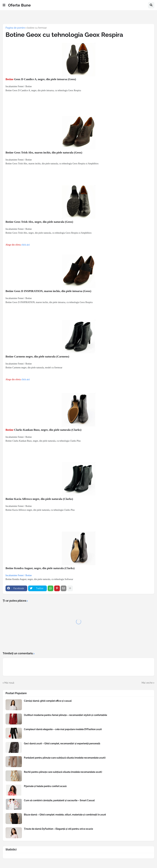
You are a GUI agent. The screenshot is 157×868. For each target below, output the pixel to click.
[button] (4, 5)
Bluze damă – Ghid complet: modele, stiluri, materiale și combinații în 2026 (65, 815)
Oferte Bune (19, 5)
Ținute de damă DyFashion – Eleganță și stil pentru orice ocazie (58, 829)
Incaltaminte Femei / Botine (19, 575)
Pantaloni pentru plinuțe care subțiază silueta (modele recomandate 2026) (65, 758)
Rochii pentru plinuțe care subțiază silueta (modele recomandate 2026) (63, 772)
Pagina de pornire (15, 28)
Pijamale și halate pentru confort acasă (45, 786)
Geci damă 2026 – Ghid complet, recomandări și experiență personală (62, 743)
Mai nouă (9, 683)
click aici (25, 245)
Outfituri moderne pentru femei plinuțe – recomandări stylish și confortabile (65, 715)
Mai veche (147, 683)
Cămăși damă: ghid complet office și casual (48, 701)
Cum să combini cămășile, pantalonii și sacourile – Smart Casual (59, 800)
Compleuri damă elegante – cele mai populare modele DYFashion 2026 (63, 729)
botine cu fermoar (37, 28)
